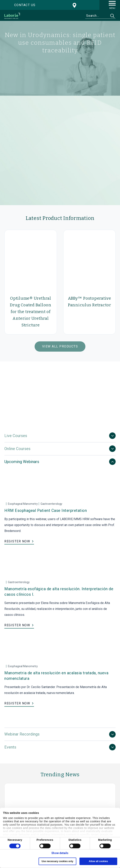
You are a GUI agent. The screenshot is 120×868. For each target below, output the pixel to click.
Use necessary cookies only (57, 861)
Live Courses (16, 436)
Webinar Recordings (22, 734)
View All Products (60, 346)
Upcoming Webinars (22, 462)
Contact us (25, 5)
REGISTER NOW (17, 541)
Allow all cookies (98, 861)
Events (10, 747)
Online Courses (17, 449)
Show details (60, 853)
